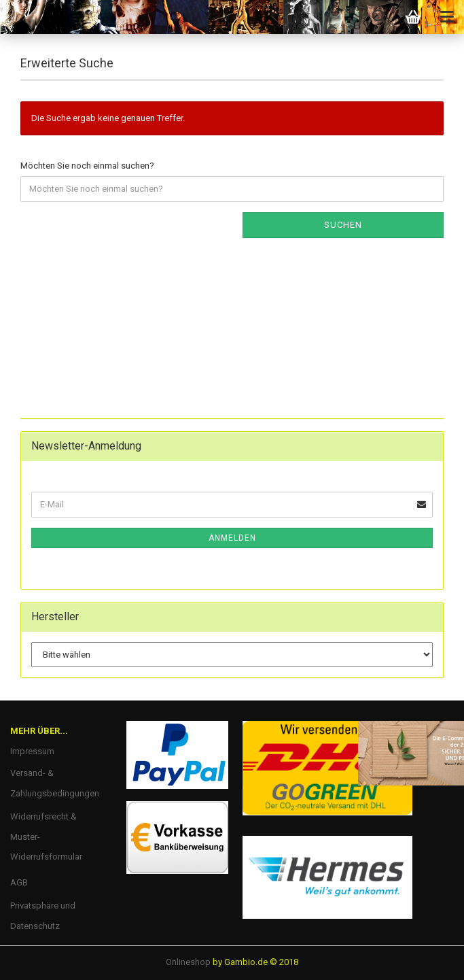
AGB (19, 882)
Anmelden (232, 538)
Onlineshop (188, 962)
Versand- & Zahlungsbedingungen (55, 783)
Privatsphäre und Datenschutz (43, 916)
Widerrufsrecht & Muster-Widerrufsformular (46, 837)
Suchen (343, 225)
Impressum (32, 751)
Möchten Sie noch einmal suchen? (87, 166)
